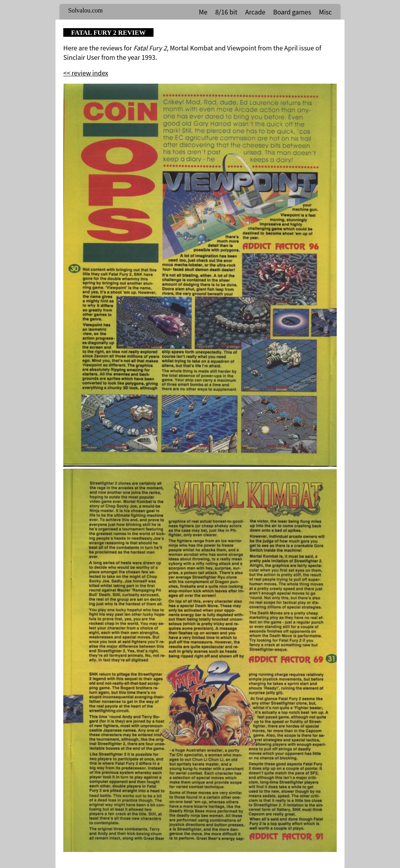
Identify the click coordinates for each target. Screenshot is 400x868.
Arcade (255, 12)
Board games (292, 12)
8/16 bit (226, 12)
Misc (325, 12)
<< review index (86, 73)
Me (203, 12)
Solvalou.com (86, 10)
